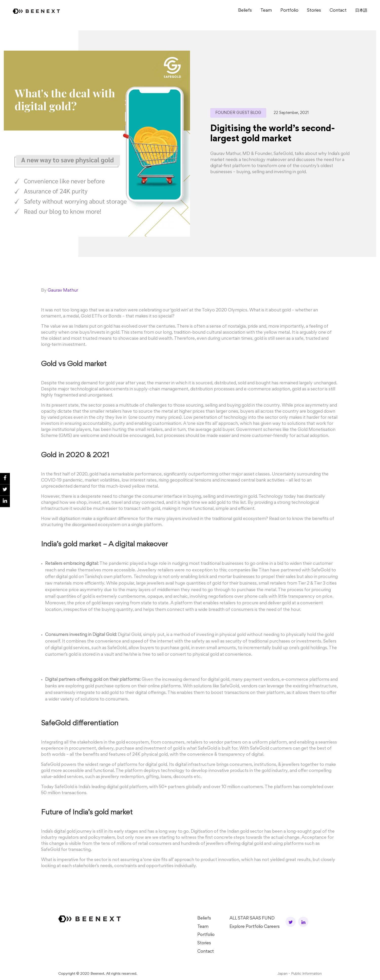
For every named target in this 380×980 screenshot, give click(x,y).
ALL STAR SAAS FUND (252, 918)
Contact (338, 11)
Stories (314, 11)
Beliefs (245, 11)
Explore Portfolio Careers (255, 927)
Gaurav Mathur (63, 291)
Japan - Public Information (300, 973)
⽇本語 (361, 11)
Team (266, 11)
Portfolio (289, 11)
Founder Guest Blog (238, 113)
